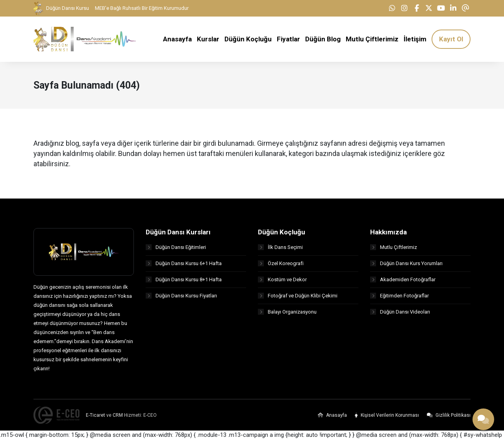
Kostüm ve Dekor (282, 279)
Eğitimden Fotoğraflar (399, 296)
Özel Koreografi (281, 263)
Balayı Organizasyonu (287, 312)
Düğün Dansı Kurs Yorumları (406, 263)
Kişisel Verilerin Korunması (387, 415)
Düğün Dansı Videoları (400, 312)
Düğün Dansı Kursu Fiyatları (181, 296)
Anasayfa (332, 415)
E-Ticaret (95, 415)
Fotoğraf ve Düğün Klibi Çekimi (298, 296)
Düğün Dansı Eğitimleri (176, 247)
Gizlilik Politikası (449, 415)
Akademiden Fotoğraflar (403, 279)
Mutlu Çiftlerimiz (394, 247)
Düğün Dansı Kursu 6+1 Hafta (184, 263)
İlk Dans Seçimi (280, 247)
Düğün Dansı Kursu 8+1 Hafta (184, 279)
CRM (118, 415)
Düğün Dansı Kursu (61, 8)
